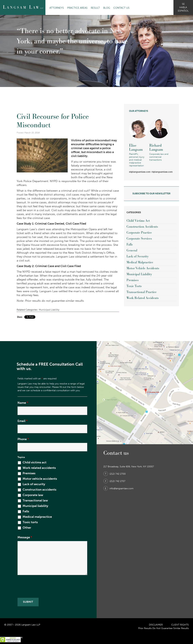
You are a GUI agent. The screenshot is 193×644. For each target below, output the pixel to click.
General (132, 250)
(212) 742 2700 (115, 474)
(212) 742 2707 (114, 481)
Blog (107, 8)
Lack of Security (137, 256)
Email (22, 421)
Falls (130, 245)
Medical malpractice (37, 517)
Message (25, 537)
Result (95, 8)
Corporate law (33, 495)
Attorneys (57, 8)
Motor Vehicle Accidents (143, 268)
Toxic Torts (134, 286)
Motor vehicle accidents (40, 479)
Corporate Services (139, 239)
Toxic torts (30, 522)
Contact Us (121, 8)
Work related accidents (39, 468)
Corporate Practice (139, 233)
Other (27, 528)
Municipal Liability (49, 310)
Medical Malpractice (140, 262)
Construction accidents (39, 490)
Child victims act (35, 462)
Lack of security (34, 484)
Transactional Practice (142, 292)
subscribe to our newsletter (151, 194)
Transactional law (35, 500)
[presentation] (43, 587)
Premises (133, 280)
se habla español (183, 7)
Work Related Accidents (143, 298)
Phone (23, 439)
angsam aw (23, 7)
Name (23, 403)
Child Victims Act (138, 221)
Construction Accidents (142, 227)
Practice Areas (77, 8)
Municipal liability (35, 506)
